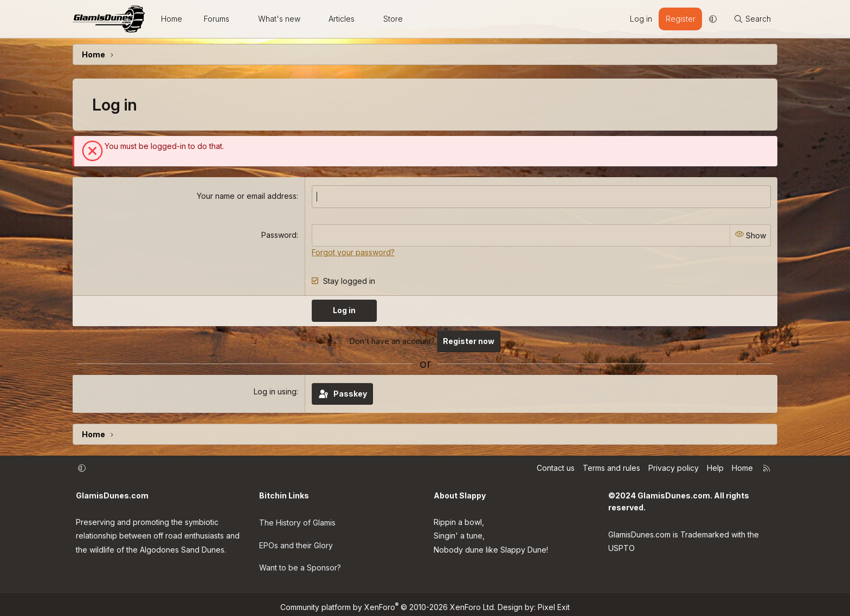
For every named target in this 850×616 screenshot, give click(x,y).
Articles (342, 19)
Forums (217, 19)
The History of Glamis (297, 520)
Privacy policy (674, 467)
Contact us (556, 467)
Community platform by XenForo (388, 601)
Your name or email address (247, 196)
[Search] (752, 19)
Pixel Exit (554, 601)
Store (393, 19)
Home (172, 19)
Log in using (275, 390)
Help (715, 467)
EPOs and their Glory (296, 542)
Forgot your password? (353, 251)
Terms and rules (611, 467)
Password (279, 234)
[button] (239, 19)
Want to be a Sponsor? (300, 564)
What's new (279, 19)
